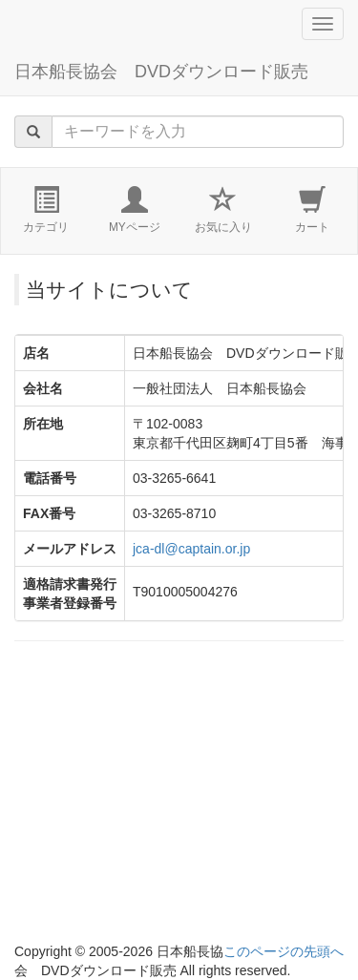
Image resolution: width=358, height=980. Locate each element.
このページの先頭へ (284, 951)
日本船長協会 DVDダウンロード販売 (161, 72)
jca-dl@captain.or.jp (191, 549)
